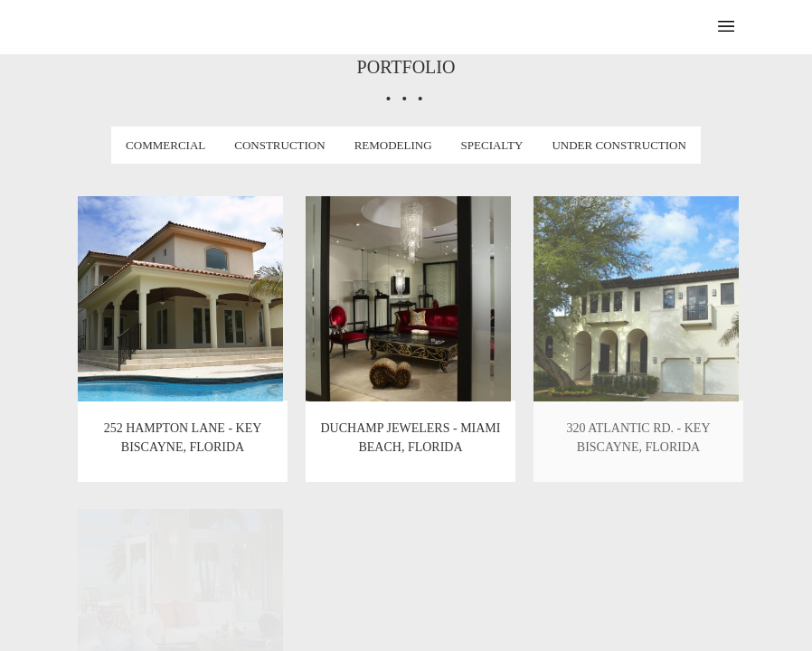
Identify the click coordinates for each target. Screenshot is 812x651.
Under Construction (618, 145)
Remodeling (393, 145)
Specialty (492, 145)
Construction (279, 145)
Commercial (165, 145)
